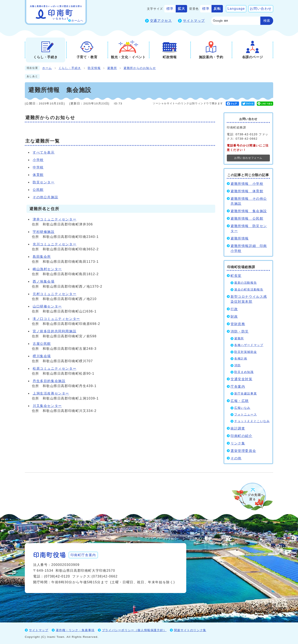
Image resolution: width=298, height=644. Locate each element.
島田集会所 (42, 257)
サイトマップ (194, 21)
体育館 (38, 175)
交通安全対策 (242, 379)
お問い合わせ (261, 9)
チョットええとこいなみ (252, 421)
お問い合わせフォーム (248, 158)
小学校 (38, 160)
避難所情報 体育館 (247, 191)
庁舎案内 (238, 387)
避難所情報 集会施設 (249, 211)
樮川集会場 (42, 356)
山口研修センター (47, 306)
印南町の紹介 (242, 436)
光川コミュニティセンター (55, 244)
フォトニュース (246, 415)
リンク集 (238, 443)
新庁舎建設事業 (246, 394)
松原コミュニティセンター (55, 369)
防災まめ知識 (244, 372)
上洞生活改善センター (51, 393)
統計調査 (238, 428)
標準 (170, 9)
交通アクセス (161, 21)
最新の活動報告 (246, 283)
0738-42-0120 (246, 134)
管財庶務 (238, 324)
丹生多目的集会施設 (49, 381)
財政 (234, 317)
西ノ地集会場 (44, 281)
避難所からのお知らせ (140, 68)
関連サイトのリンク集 (190, 630)
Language (236, 9)
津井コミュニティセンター (55, 219)
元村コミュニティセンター (55, 294)
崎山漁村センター (47, 269)
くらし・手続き (70, 68)
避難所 (112, 68)
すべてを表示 (44, 152)
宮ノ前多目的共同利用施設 (55, 331)
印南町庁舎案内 (84, 555)
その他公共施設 (45, 197)
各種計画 (241, 359)
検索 (267, 21)
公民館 (38, 190)
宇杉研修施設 (44, 232)
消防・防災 (240, 331)
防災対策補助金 (246, 352)
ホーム (47, 68)
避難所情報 (240, 238)
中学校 (38, 167)
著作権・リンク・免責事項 (75, 630)
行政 (234, 309)
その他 (236, 458)
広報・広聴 (240, 401)
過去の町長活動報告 (249, 290)
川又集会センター (47, 406)
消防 (237, 365)
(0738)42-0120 (57, 576)
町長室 (236, 276)
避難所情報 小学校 (247, 184)
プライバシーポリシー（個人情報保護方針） (134, 630)
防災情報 (94, 68)
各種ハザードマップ (249, 345)
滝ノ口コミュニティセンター (56, 319)
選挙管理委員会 (243, 451)
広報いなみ (242, 408)
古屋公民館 (42, 344)
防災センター (44, 182)
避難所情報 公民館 (247, 218)
